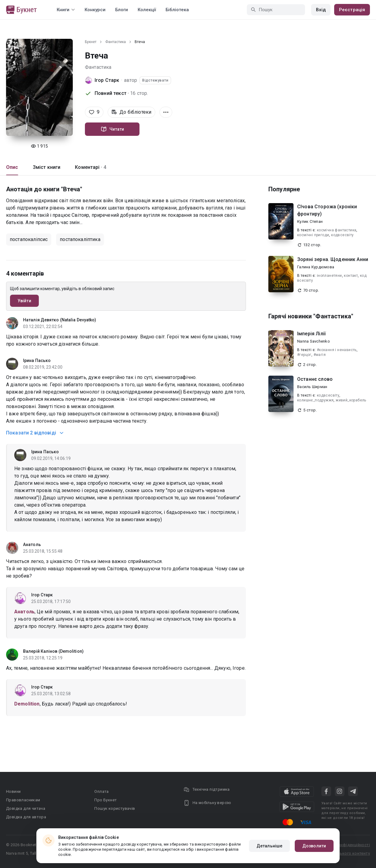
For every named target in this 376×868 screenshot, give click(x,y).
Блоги (122, 10)
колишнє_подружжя (315, 400)
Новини (13, 791)
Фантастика (116, 42)
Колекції (147, 10)
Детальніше (269, 846)
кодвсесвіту (342, 235)
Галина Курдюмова (316, 267)
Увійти (24, 301)
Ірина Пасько (37, 360)
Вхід (321, 10)
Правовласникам (23, 800)
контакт (351, 276)
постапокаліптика (80, 239)
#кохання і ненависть (337, 350)
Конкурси (95, 10)
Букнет (91, 42)
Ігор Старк (107, 80)
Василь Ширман (312, 387)
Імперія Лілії (311, 334)
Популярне (284, 189)
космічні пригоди (313, 235)
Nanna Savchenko (314, 341)
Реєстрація (352, 10)
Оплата (101, 791)
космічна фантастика (337, 230)
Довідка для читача (26, 808)
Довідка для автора (26, 817)
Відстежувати (155, 80)
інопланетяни (329, 276)
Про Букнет (106, 800)
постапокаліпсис (29, 239)
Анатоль (32, 545)
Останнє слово (315, 379)
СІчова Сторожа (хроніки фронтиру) (327, 210)
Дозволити (314, 846)
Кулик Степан (310, 221)
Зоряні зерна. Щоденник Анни (333, 259)
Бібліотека (177, 10)
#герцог (304, 355)
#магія (320, 355)
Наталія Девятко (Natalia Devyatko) (60, 320)
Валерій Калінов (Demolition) (53, 651)
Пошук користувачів (115, 808)
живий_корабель (351, 400)
